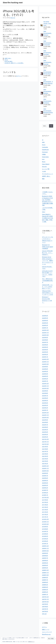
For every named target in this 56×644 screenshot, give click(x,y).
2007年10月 (45, 602)
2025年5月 (45, 347)
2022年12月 (45, 413)
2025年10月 (45, 335)
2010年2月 (45, 541)
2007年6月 (45, 611)
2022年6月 (45, 427)
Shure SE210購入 (9, 61)
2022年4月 (45, 432)
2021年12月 (45, 439)
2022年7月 (45, 425)
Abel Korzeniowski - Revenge (48, 62)
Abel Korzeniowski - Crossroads (48, 43)
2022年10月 (45, 417)
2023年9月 (45, 391)
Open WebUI (46, 164)
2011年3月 (45, 512)
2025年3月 (45, 352)
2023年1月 (45, 410)
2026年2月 (45, 325)
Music (44, 162)
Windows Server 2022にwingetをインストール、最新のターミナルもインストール (48, 261)
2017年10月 (45, 497)
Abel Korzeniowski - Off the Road (48, 72)
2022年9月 (45, 420)
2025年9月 (45, 337)
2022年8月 (45, 422)
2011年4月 (45, 510)
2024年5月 (45, 371)
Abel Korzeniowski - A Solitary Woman (48, 82)
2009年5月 (45, 563)
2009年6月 (45, 560)
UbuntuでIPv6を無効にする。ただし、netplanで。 (48, 253)
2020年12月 (45, 466)
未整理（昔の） (8, 58)
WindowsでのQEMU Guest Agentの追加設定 (48, 247)
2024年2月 (45, 379)
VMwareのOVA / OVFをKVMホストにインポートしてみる (48, 293)
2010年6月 (45, 534)
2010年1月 (45, 543)
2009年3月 (45, 568)
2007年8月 (45, 607)
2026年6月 (45, 316)
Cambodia (45, 147)
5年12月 (44, 614)
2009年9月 (45, 553)
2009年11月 (45, 548)
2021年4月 (45, 459)
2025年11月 (45, 333)
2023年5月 (45, 400)
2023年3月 (45, 405)
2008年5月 (45, 585)
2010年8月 (45, 529)
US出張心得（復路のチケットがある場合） (14, 63)
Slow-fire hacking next (13, 2)
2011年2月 (45, 514)
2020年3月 (45, 485)
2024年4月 (45, 374)
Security (44, 167)
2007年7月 (45, 609)
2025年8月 (45, 340)
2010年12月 (45, 519)
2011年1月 (45, 517)
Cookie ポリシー (31, 642)
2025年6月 (45, 345)
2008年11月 (45, 573)
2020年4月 (45, 483)
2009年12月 (45, 546)
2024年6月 (45, 369)
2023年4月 (45, 403)
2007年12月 (45, 597)
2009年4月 (45, 565)
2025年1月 (45, 357)
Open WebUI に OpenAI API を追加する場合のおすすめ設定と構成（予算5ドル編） (48, 218)
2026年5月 (45, 318)
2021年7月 (45, 451)
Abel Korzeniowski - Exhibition (48, 101)
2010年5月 (45, 536)
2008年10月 (45, 575)
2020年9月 (45, 473)
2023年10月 (45, 388)
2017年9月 (45, 500)
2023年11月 (45, 386)
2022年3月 (45, 434)
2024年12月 (45, 359)
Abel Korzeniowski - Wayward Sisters (48, 111)
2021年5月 (45, 456)
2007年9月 (45, 604)
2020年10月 (45, 471)
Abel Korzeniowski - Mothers (48, 33)
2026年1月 (45, 328)
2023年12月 (45, 383)
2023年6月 (45, 398)
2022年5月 (45, 430)
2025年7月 (45, 342)
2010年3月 (45, 539)
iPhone (6, 60)
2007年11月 (45, 599)
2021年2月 (45, 463)
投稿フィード (46, 629)
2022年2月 (45, 437)
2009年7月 (45, 558)
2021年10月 (45, 444)
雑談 (43, 179)
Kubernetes (45, 157)
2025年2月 (45, 354)
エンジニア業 (46, 169)
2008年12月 (45, 570)
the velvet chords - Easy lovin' (47, 23)
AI (43, 140)
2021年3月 (45, 461)
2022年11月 (45, 415)
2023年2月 (45, 408)
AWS (43, 142)
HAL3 (44, 212)
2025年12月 (45, 330)
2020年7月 (45, 476)
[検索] (51, 126)
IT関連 (44, 154)
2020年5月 (45, 480)
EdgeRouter (45, 150)
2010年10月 (45, 524)
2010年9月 (45, 527)
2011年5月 (45, 507)
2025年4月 (45, 350)
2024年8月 (45, 367)
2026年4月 (45, 320)
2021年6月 (45, 454)
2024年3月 (45, 376)
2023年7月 (45, 396)
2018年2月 (45, 493)
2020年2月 (45, 488)
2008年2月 (45, 592)
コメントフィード (47, 632)
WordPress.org (46, 634)
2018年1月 (45, 495)
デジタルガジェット (48, 174)
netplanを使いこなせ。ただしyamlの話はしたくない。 (47, 287)
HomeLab (45, 152)
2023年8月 (45, 393)
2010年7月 (45, 531)
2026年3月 (45, 323)
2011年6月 (45, 505)
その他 (44, 171)
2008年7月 (45, 580)
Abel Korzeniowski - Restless (48, 91)
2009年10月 (45, 551)
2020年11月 (45, 468)
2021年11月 (45, 442)
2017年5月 (45, 502)
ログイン (19, 76)
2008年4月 (45, 587)
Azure (44, 145)
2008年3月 (45, 590)
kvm (43, 159)
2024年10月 (45, 364)
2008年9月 (45, 577)
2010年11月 (45, 522)
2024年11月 (45, 362)
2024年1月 (45, 381)
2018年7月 (45, 490)
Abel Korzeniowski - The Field (48, 52)
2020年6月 (45, 478)
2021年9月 (45, 447)
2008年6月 (45, 582)
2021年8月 (45, 449)
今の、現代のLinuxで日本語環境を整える (48, 281)
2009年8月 (45, 556)
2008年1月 (45, 594)
